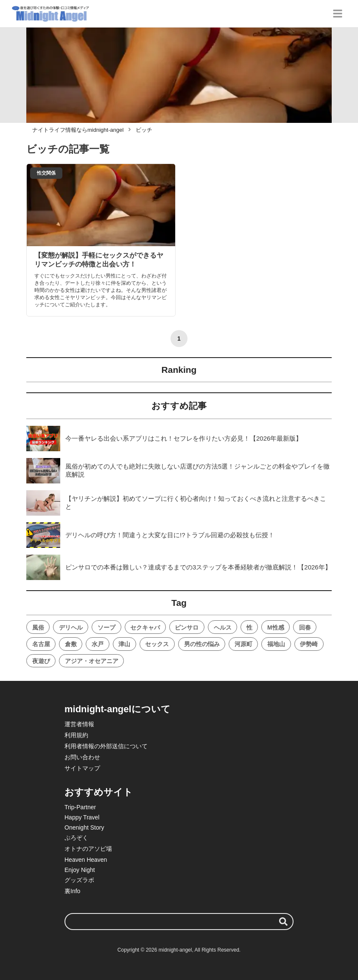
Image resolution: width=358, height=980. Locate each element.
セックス (157, 644)
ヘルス (223, 627)
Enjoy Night (80, 870)
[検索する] (283, 922)
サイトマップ (82, 768)
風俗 (38, 627)
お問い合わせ (82, 757)
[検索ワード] (179, 922)
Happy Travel (82, 817)
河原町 (243, 644)
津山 (124, 644)
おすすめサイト (99, 792)
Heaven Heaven (86, 860)
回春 (305, 627)
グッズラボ (79, 880)
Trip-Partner (80, 807)
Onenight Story (84, 827)
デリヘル (71, 627)
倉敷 (71, 644)
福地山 (276, 644)
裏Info (72, 891)
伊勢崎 (309, 644)
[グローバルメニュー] (338, 14)
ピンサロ (187, 627)
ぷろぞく (76, 838)
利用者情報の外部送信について (106, 746)
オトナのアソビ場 (88, 849)
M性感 (276, 627)
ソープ (106, 627)
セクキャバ (145, 627)
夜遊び (41, 661)
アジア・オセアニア (92, 661)
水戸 (98, 644)
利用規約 (76, 735)
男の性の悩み (202, 644)
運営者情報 (79, 724)
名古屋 (41, 644)
